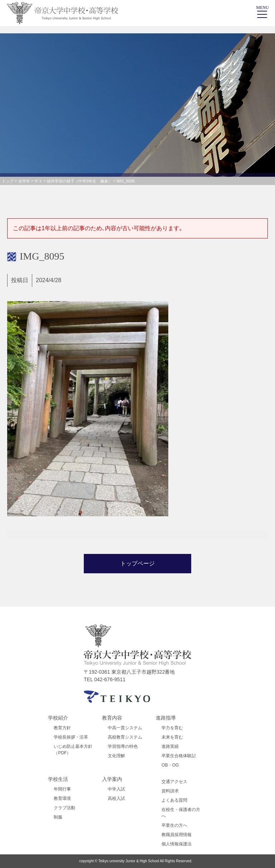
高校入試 (116, 798)
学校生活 (58, 779)
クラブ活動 (64, 808)
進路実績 (170, 746)
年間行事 (62, 789)
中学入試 (116, 789)
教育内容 (112, 718)
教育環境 (62, 798)
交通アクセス (174, 782)
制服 (58, 817)
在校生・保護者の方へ (181, 813)
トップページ (137, 563)
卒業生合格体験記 (179, 756)
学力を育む (172, 728)
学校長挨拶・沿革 (71, 737)
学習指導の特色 (123, 746)
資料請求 (170, 791)
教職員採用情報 (177, 835)
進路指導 (166, 718)
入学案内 (112, 779)
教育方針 (62, 728)
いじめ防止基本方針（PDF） (73, 750)
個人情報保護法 (177, 844)
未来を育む (172, 737)
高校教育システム (125, 737)
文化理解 (116, 756)
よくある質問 (174, 800)
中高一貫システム (125, 728)
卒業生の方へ (174, 825)
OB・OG (170, 765)
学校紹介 (58, 718)
